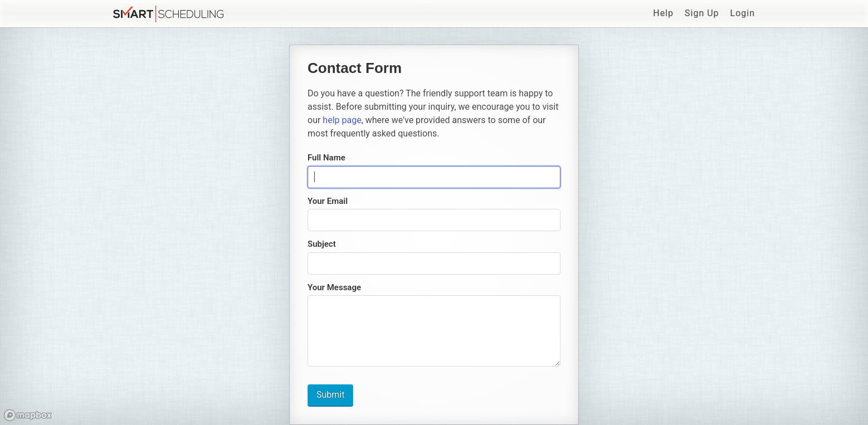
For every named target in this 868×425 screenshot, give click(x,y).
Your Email (328, 201)
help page (342, 120)
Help (663, 13)
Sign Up (702, 13)
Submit (330, 395)
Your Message (334, 287)
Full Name (326, 158)
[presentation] (434, 177)
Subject (322, 244)
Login (743, 13)
